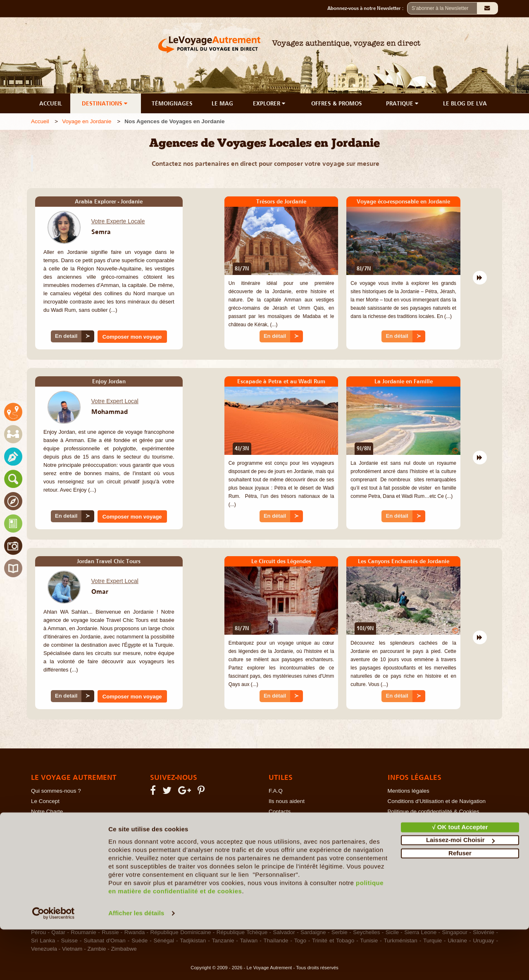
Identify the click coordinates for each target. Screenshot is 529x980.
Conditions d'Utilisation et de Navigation (437, 801)
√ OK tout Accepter (460, 878)
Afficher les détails (136, 964)
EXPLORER (270, 103)
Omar (100, 591)
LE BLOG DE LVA (465, 103)
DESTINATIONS (105, 103)
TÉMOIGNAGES (172, 103)
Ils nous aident (287, 801)
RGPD (396, 832)
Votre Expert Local (115, 401)
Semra (101, 232)
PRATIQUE (403, 103)
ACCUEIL (51, 103)
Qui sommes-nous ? (56, 791)
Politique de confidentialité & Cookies (434, 811)
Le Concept (45, 801)
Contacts (280, 811)
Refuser (460, 904)
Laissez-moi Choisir (460, 890)
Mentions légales (409, 791)
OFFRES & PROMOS (337, 103)
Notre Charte (47, 811)
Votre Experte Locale (118, 221)
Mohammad (110, 411)
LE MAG (222, 103)
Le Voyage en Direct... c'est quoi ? (73, 822)
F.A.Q (276, 791)
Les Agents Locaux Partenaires (70, 832)
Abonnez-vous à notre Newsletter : (367, 8)
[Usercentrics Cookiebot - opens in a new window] (54, 964)
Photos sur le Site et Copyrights (427, 822)
